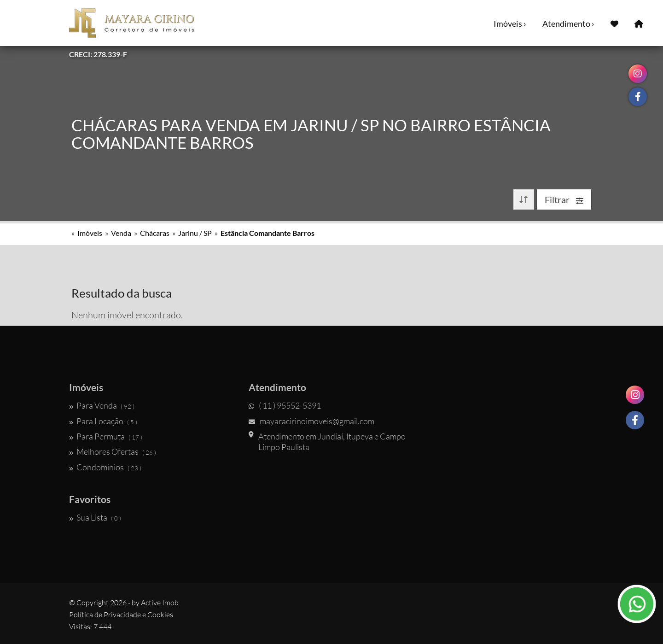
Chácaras (155, 233)
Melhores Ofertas (113, 451)
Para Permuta (106, 436)
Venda (121, 233)
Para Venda (102, 405)
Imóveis (90, 233)
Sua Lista (95, 517)
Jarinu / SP (195, 233)
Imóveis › (510, 23)
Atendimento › (568, 23)
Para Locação (103, 421)
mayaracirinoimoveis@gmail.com (311, 421)
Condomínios (105, 467)
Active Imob (160, 603)
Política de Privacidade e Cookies (121, 615)
